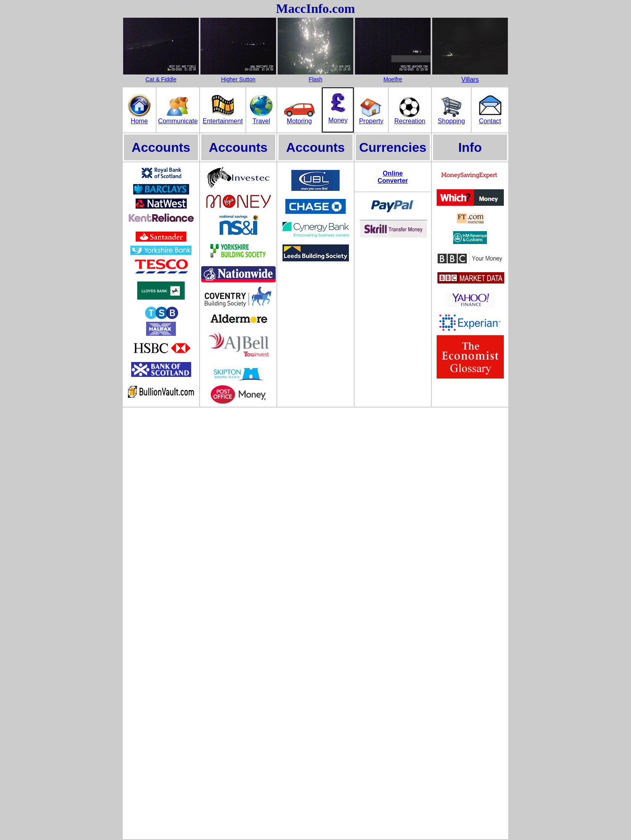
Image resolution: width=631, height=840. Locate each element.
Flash (315, 79)
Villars (470, 80)
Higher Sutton (238, 79)
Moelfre (393, 79)
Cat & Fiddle (161, 79)
